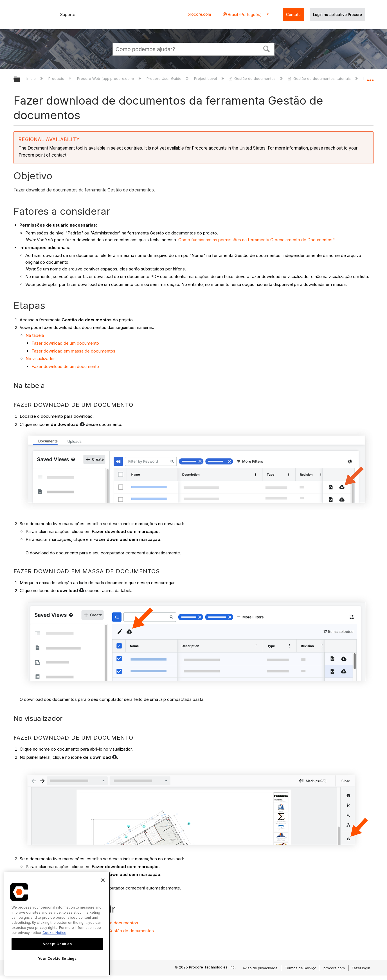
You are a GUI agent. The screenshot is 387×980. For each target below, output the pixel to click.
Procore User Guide (165, 78)
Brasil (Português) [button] (244, 14)
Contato (293, 15)
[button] (267, 48)
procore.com (199, 14)
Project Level (206, 78)
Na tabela (35, 335)
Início (32, 78)
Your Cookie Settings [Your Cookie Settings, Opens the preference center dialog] (57, 958)
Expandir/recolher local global (370, 78)
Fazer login (361, 968)
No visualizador (40, 359)
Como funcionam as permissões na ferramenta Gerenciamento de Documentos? (256, 240)
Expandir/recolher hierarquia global (21, 80)
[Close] (103, 880)
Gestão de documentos (253, 78)
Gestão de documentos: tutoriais (319, 78)
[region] (57, 924)
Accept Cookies (57, 944)
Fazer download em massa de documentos (73, 351)
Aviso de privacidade (260, 968)
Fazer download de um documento (65, 343)
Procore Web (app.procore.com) (106, 78)
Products (57, 78)
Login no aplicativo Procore (337, 15)
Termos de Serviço (301, 968)
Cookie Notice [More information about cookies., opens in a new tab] (54, 933)
